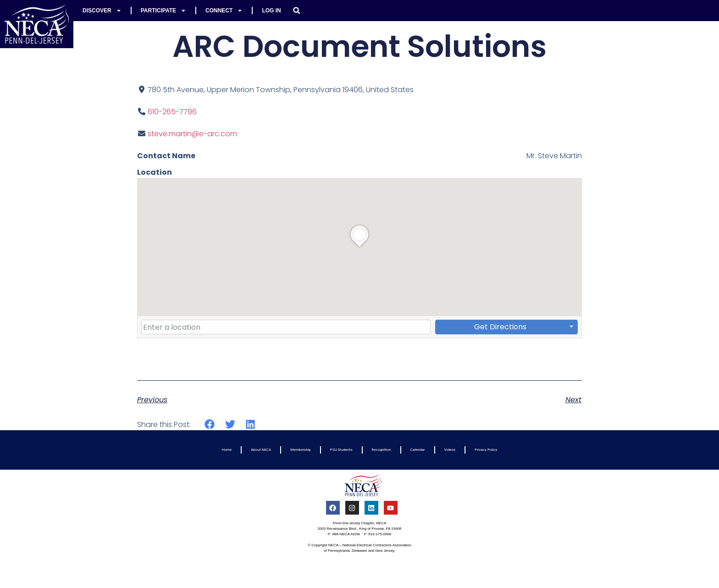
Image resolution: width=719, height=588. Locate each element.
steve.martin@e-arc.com (192, 134)
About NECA (261, 450)
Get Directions (500, 327)
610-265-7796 (172, 112)
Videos (450, 450)
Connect (224, 11)
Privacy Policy (486, 450)
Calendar (418, 450)
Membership (301, 450)
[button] (297, 11)
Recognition (382, 450)
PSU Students (341, 450)
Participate (163, 11)
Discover (102, 11)
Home (227, 450)
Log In (271, 11)
